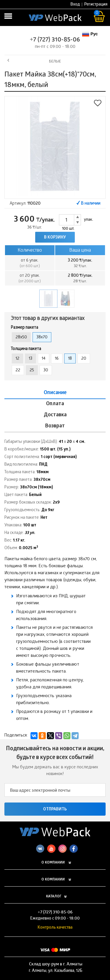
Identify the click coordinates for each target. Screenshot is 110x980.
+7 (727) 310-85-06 (55, 40)
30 (46, 371)
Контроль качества (55, 928)
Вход (75, 5)
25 (32, 371)
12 (17, 359)
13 (31, 359)
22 (18, 371)
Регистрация (96, 5)
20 (84, 359)
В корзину (55, 238)
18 (70, 359)
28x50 (21, 338)
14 (44, 359)
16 (57, 359)
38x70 (42, 338)
